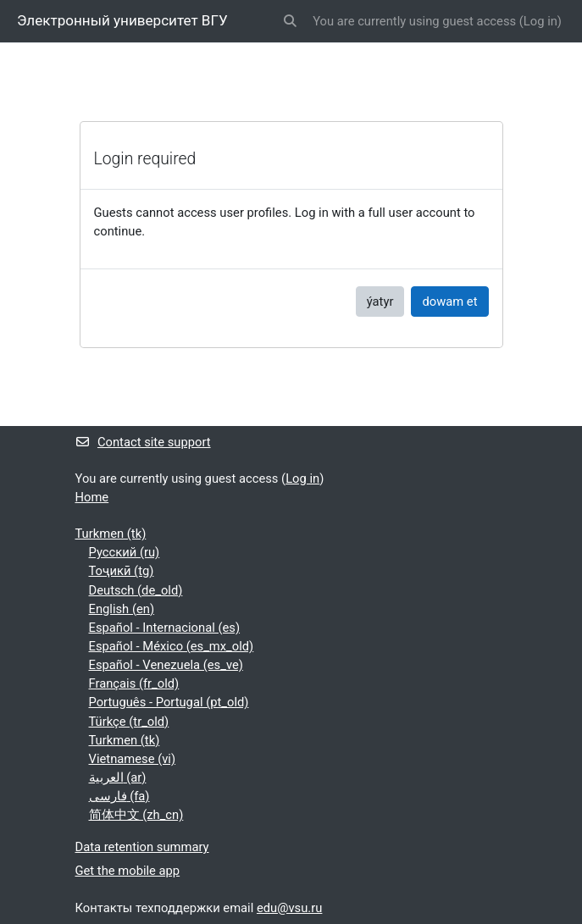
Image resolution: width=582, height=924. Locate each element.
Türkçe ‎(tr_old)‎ (129, 722)
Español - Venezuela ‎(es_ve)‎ (166, 665)
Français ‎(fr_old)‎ (134, 683)
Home (92, 497)
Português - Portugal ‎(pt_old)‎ (169, 702)
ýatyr (380, 302)
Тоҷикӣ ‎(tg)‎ (122, 571)
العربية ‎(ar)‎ (118, 777)
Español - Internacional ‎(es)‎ (165, 628)
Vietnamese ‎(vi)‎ (133, 759)
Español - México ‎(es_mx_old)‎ (172, 646)
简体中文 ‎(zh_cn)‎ (136, 815)
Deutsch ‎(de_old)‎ (136, 590)
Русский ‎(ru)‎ (125, 552)
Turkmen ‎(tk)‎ (111, 534)
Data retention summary (142, 847)
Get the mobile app (128, 871)
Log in (540, 21)
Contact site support (143, 442)
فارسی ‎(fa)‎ (119, 796)
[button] (291, 21)
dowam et (449, 302)
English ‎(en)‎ (122, 609)
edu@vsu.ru (289, 908)
